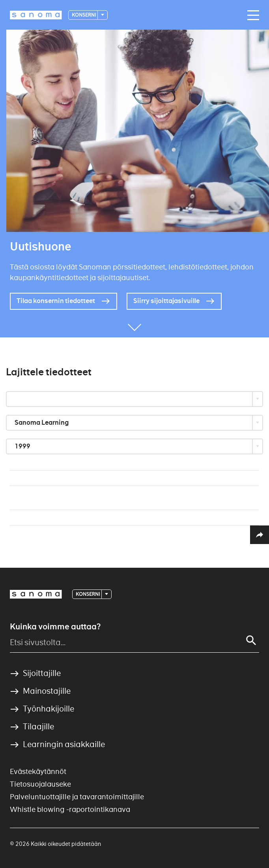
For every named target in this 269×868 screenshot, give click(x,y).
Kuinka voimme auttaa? (55, 627)
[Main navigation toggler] (251, 15)
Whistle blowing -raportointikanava (70, 809)
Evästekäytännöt (38, 771)
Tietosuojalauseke (40, 784)
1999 (23, 446)
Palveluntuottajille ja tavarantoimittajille (77, 797)
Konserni (84, 15)
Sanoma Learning (42, 423)
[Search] (251, 640)
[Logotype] (36, 15)
